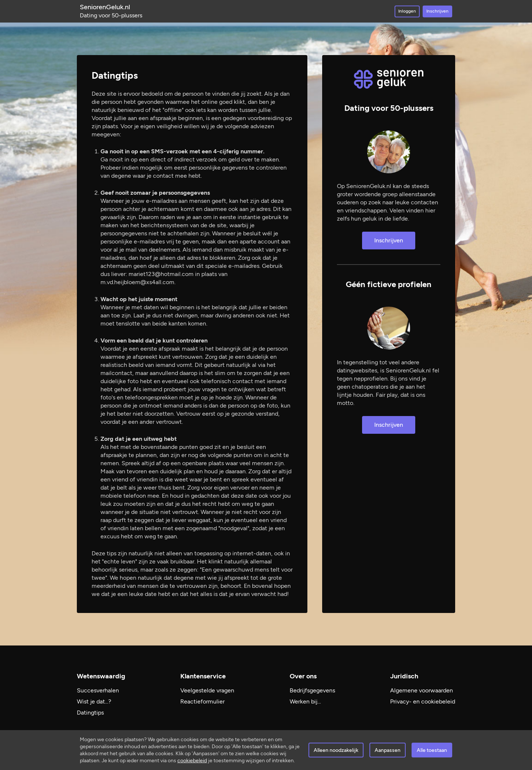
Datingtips (90, 713)
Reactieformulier (202, 701)
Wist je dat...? (94, 701)
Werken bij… (305, 701)
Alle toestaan (432, 750)
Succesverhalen (98, 690)
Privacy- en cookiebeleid (423, 701)
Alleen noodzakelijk (336, 750)
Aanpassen (388, 750)
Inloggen (407, 11)
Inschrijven (437, 11)
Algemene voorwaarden (422, 690)
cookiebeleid (192, 761)
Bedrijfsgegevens (312, 690)
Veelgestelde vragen (207, 690)
